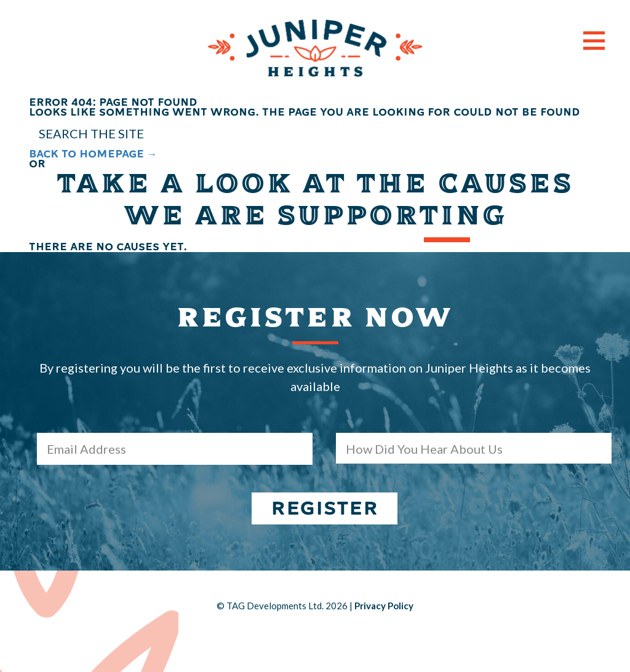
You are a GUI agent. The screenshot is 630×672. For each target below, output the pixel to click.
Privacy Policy (384, 606)
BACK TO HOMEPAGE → (93, 154)
